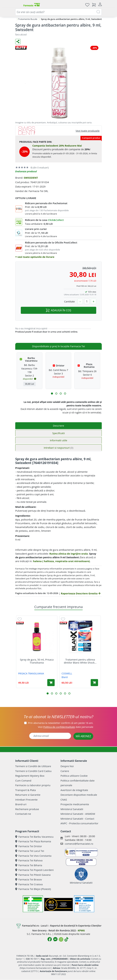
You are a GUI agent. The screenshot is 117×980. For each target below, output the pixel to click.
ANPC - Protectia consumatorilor (79, 823)
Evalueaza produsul (26, 171)
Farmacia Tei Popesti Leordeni (34, 870)
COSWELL (67, 673)
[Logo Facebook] (50, 939)
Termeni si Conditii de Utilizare (33, 766)
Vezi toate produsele (88, 131)
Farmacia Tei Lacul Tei (30, 851)
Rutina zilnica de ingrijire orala (68, 554)
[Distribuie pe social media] (18, 42)
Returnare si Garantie (28, 795)
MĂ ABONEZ (83, 736)
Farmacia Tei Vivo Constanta (33, 856)
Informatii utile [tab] (58, 440)
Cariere (65, 771)
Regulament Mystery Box (30, 776)
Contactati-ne (23, 814)
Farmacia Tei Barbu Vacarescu (34, 837)
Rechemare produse (27, 809)
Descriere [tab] (59, 426)
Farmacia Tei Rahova (29, 860)
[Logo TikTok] (66, 939)
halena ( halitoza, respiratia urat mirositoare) (61, 561)
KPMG (81, 930)
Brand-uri (21, 804)
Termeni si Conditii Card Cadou (33, 771)
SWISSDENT (31, 178)
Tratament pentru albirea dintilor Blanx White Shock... (80, 661)
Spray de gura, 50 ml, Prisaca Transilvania (37, 661)
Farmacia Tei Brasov (29, 879)
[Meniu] (18, 5)
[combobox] (58, 12)
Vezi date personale (66, 727)
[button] (52, 394)
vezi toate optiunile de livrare (35, 257)
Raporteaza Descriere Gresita (81, 593)
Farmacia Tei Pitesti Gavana (33, 875)
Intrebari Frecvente (26, 800)
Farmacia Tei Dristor (29, 846)
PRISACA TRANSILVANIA (31, 673)
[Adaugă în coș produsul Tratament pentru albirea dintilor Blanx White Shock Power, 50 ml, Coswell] (94, 683)
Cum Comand (23, 780)
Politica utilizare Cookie (74, 776)
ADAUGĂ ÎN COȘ (58, 310)
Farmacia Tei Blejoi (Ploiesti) (33, 889)
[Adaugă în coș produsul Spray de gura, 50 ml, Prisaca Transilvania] (51, 683)
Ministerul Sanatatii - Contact (77, 819)
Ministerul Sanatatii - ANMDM (78, 814)
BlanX (65, 677)
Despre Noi (67, 766)
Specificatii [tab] (58, 433)
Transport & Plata (25, 790)
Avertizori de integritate (74, 790)
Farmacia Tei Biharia (29, 865)
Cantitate (69, 301)
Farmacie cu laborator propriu (33, 785)
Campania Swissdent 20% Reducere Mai (57, 146)
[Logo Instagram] (61, 939)
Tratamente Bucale (28, 19)
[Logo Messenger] (55, 939)
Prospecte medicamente (75, 804)
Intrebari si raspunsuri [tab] (58, 448)
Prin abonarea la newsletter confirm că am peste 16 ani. (61, 723)
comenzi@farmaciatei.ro (79, 844)
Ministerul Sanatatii (72, 809)
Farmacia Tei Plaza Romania (33, 841)
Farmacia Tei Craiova (29, 884)
